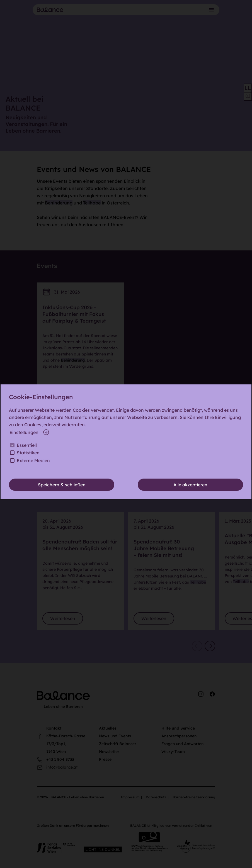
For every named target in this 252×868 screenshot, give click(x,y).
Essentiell (27, 445)
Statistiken (28, 453)
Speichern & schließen (62, 485)
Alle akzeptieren (190, 485)
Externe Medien (33, 460)
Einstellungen (30, 432)
